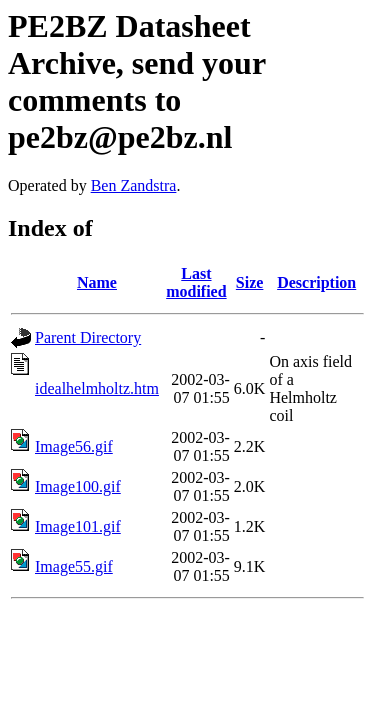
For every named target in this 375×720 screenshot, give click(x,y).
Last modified (196, 282)
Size (250, 282)
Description (316, 282)
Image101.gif (78, 526)
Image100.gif (78, 486)
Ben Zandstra (134, 185)
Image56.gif (74, 446)
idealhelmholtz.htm (97, 388)
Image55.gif (74, 566)
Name (97, 282)
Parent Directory (88, 337)
